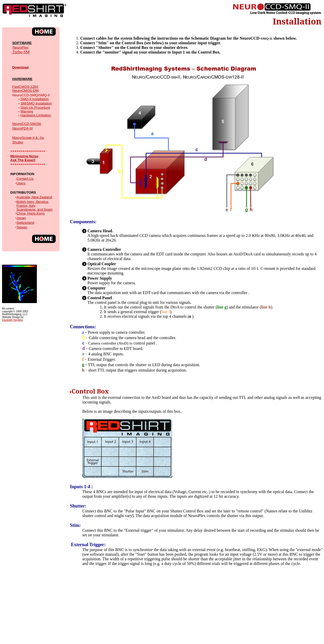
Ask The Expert (23, 160)
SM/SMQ (28, 103)
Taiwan (22, 227)
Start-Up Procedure (35, 108)
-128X (29, 87)
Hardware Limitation (36, 115)
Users (21, 183)
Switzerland (25, 223)
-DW (25, 91)
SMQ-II (26, 99)
